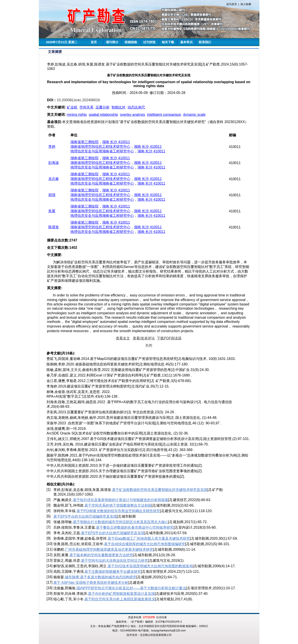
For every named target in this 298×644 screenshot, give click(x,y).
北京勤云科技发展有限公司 (156, 635)
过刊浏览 (149, 42)
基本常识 (186, 42)
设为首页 (232, 4)
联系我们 (205, 42)
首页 (94, 42)
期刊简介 (112, 42)
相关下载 (168, 42)
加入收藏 (246, 4)
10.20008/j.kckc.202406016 (78, 100)
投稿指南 (131, 42)
